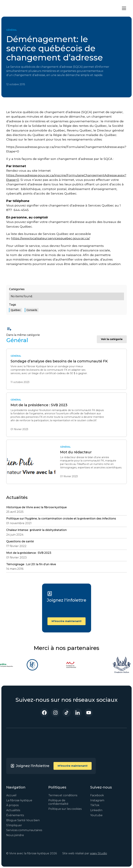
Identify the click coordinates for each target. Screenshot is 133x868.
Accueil (11, 795)
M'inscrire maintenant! (66, 621)
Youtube (96, 815)
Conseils (32, 310)
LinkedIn (96, 810)
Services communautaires (24, 830)
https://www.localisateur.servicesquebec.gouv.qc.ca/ (50, 238)
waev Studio (98, 853)
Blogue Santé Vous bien (23, 820)
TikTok (95, 805)
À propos (12, 805)
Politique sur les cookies (65, 809)
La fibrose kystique (19, 800)
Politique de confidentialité (58, 802)
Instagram (97, 800)
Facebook (97, 795)
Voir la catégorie (112, 339)
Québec (16, 310)
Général (12, 30)
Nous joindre (15, 835)
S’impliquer (14, 825)
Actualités (13, 810)
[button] (123, 8)
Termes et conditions (63, 795)
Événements (15, 815)
